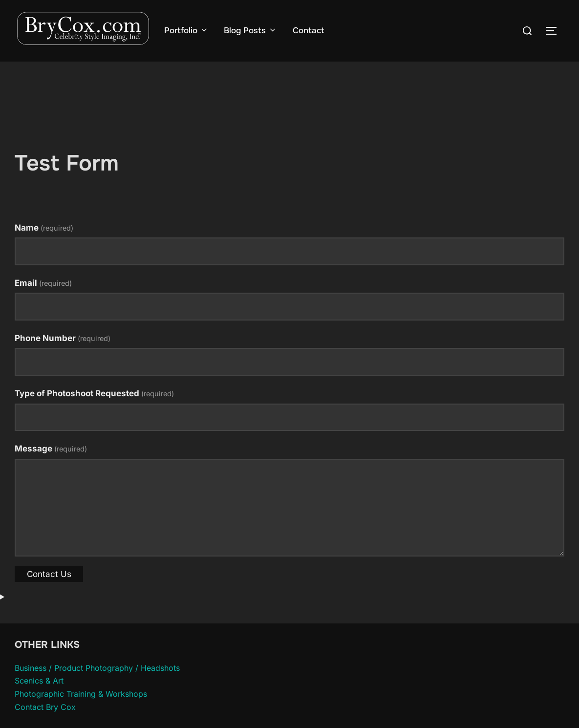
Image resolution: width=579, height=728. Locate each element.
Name (44, 246)
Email (43, 301)
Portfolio (186, 31)
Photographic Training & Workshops (81, 712)
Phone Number (63, 357)
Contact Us (49, 593)
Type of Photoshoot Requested (94, 412)
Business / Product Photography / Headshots (97, 686)
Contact (308, 31)
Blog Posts (250, 31)
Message (51, 468)
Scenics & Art (39, 700)
